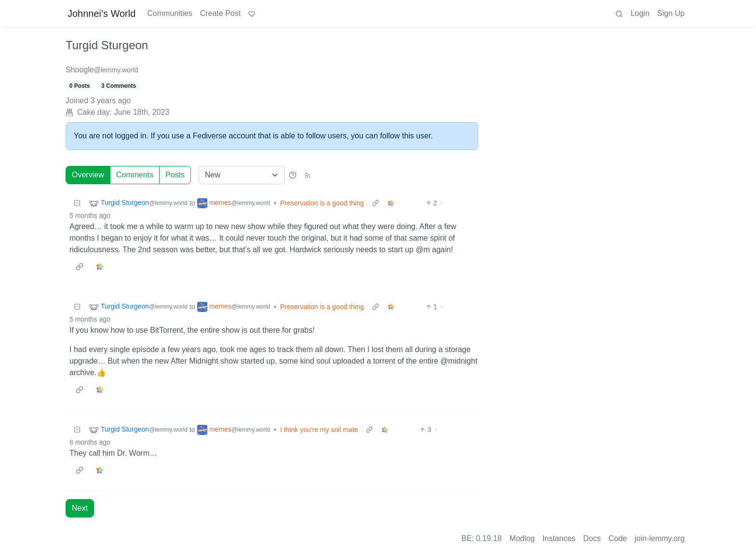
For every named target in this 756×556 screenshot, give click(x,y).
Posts (175, 175)
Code (618, 538)
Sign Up (671, 13)
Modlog (522, 538)
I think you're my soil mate (319, 430)
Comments (135, 175)
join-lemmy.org (660, 538)
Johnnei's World (101, 14)
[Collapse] (77, 203)
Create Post (220, 13)
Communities (169, 13)
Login (640, 13)
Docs (592, 538)
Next (80, 508)
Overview (88, 175)
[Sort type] (242, 175)
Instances (559, 538)
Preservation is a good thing (322, 203)
